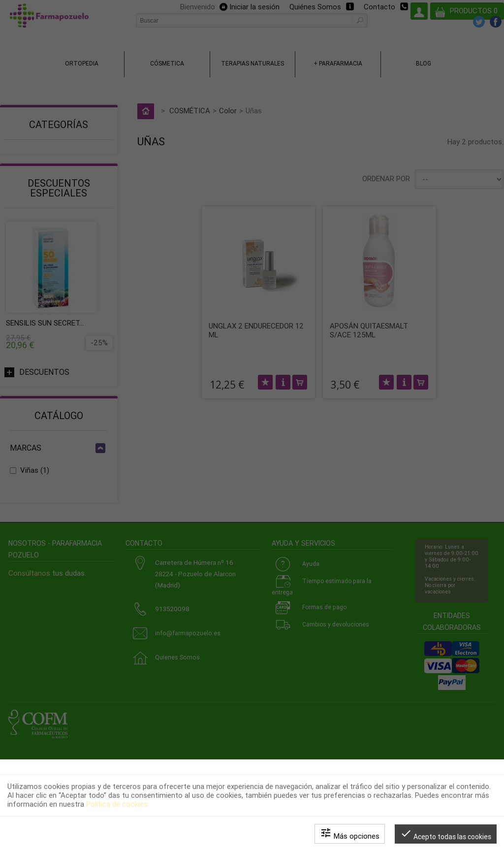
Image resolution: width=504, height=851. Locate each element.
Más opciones (350, 834)
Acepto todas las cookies (446, 834)
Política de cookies (117, 804)
